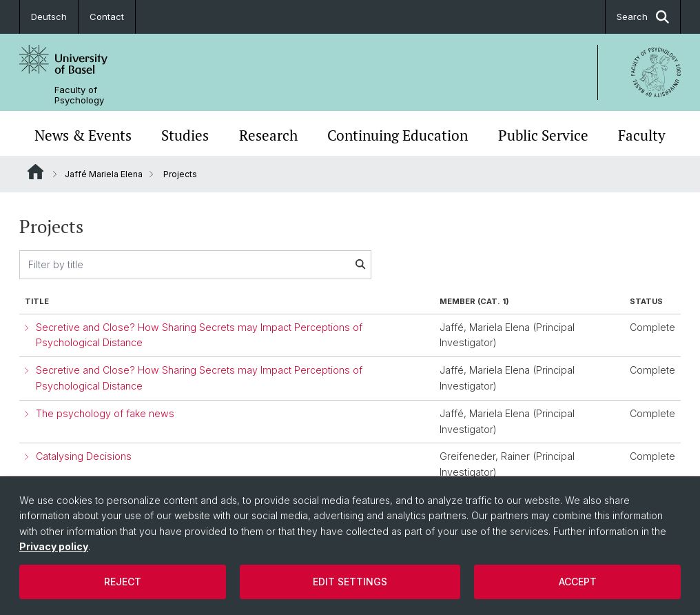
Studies (185, 135)
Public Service (543, 135)
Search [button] (643, 17)
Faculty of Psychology (79, 95)
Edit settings (350, 582)
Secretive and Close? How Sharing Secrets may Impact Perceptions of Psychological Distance (199, 335)
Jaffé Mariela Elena (104, 174)
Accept (578, 582)
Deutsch (49, 17)
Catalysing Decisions (84, 456)
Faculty (642, 135)
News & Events (83, 135)
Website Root (35, 172)
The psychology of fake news (105, 413)
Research (268, 135)
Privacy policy (54, 546)
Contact (107, 17)
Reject (123, 582)
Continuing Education (398, 135)
